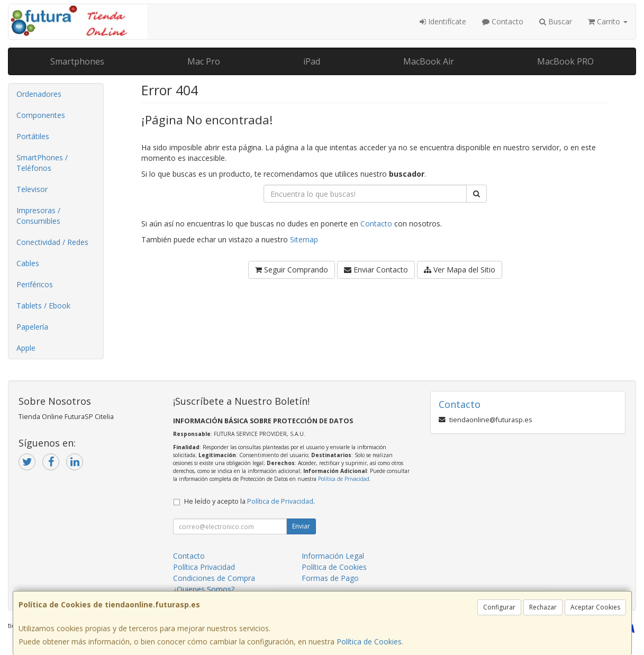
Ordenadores (39, 94)
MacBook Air (429, 61)
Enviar (301, 526)
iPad (312, 61)
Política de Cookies (369, 642)
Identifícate (443, 21)
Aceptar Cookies (595, 607)
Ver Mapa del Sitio (460, 270)
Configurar (499, 607)
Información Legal (333, 556)
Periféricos (35, 284)
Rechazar (543, 607)
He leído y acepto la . (250, 501)
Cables (28, 263)
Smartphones (77, 61)
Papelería (32, 327)
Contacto (503, 21)
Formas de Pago (330, 578)
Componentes (41, 115)
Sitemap (304, 239)
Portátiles (33, 136)
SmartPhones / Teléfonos (42, 163)
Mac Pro (204, 61)
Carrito (608, 21)
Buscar (556, 21)
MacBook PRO (565, 61)
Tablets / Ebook (43, 306)
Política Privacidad (204, 567)
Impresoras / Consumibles (38, 216)
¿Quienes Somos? (204, 589)
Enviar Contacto (376, 270)
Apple (26, 348)
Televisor (32, 189)
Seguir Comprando (292, 270)
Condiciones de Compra (214, 578)
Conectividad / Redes (52, 242)
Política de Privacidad (344, 479)
